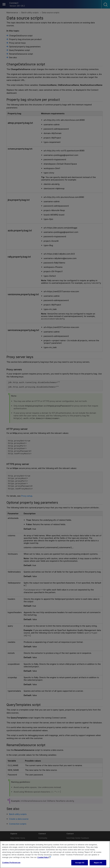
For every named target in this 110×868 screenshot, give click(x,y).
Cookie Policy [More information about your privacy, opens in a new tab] (43, 859)
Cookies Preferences (11, 864)
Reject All (98, 864)
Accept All (80, 864)
